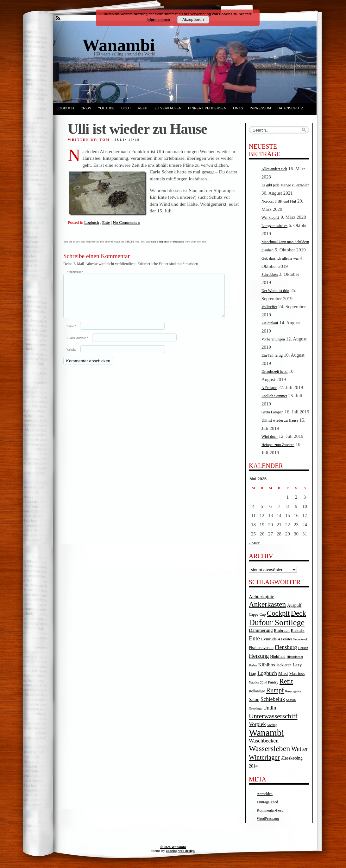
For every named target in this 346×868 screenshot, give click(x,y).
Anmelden (265, 794)
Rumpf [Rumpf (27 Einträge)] (275, 690)
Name (71, 334)
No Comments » (126, 222)
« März (254, 543)
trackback (179, 242)
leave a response (160, 242)
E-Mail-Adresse (77, 345)
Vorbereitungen (273, 339)
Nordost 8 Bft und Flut (279, 201)
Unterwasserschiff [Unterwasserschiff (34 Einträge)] (273, 716)
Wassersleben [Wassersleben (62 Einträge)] (269, 748)
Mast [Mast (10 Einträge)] (283, 673)
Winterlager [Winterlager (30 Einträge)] (264, 757)
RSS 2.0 (129, 242)
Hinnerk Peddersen (207, 108)
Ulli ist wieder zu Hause (280, 420)
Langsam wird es (274, 226)
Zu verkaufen (168, 108)
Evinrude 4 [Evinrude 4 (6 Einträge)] (271, 639)
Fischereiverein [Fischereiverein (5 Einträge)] (261, 648)
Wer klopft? (271, 217)
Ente (106, 222)
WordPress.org (268, 819)
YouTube (106, 108)
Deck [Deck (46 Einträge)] (299, 613)
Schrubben (270, 275)
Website (71, 357)
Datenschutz (290, 108)
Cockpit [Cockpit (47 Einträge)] (278, 613)
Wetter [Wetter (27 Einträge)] (300, 749)
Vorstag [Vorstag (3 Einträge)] (272, 725)
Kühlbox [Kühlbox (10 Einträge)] (267, 665)
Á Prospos (269, 388)
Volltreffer (269, 307)
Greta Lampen (272, 412)
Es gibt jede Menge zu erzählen (285, 185)
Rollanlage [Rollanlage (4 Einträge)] (257, 691)
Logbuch (65, 108)
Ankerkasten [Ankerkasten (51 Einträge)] (267, 604)
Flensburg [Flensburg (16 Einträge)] (286, 647)
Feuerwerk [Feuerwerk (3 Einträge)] (300, 639)
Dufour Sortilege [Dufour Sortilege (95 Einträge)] (277, 622)
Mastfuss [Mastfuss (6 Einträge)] (297, 674)
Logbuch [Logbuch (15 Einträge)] (267, 673)
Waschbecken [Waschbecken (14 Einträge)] (264, 741)
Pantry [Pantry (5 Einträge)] (273, 682)
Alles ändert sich (274, 169)
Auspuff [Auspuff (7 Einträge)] (294, 605)
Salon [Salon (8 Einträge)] (254, 699)
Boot (126, 108)
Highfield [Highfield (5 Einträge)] (278, 657)
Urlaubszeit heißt (274, 372)
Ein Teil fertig (272, 355)
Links (238, 108)
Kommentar (75, 272)
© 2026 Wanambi (173, 847)
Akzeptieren (193, 20)
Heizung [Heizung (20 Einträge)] (259, 656)
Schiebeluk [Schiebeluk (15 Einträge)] (273, 699)
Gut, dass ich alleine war (280, 258)
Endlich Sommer (274, 396)
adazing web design (180, 851)
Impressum (260, 108)
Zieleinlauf (270, 323)
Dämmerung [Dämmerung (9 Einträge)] (261, 630)
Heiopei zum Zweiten (278, 445)
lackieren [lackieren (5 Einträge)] (284, 665)
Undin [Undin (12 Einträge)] (270, 708)
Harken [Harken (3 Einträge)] (303, 648)
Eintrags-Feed (267, 802)
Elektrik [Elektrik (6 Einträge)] (297, 630)
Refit (143, 108)
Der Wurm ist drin (275, 291)
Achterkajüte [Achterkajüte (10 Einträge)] (261, 596)
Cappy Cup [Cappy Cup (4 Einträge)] (257, 615)
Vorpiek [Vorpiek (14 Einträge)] (257, 724)
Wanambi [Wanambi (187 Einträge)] (267, 733)
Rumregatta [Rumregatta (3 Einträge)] (293, 691)
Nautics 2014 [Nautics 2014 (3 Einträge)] (258, 682)
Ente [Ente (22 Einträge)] (254, 638)
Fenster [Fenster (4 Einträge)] (287, 639)
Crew (86, 108)
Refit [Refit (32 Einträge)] (286, 681)
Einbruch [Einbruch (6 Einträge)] (282, 630)
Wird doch (270, 437)
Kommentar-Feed (270, 810)
